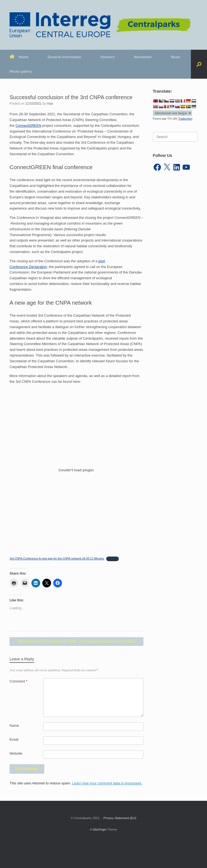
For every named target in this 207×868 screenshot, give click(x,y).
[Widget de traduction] (172, 113)
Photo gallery (21, 71)
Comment (18, 681)
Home (19, 57)
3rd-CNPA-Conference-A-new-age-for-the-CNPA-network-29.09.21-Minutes (57, 559)
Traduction (180, 119)
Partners (108, 57)
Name (14, 726)
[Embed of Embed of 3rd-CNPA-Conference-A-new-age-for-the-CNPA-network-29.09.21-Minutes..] (76, 470)
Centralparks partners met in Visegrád (110, 641)
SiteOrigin (100, 829)
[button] (199, 64)
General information (64, 57)
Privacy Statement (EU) (120, 818)
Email (14, 739)
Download (113, 559)
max (50, 104)
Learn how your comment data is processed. (107, 783)
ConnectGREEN (29, 126)
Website (16, 753)
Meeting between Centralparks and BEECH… (47, 641)
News (176, 57)
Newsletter (143, 57)
